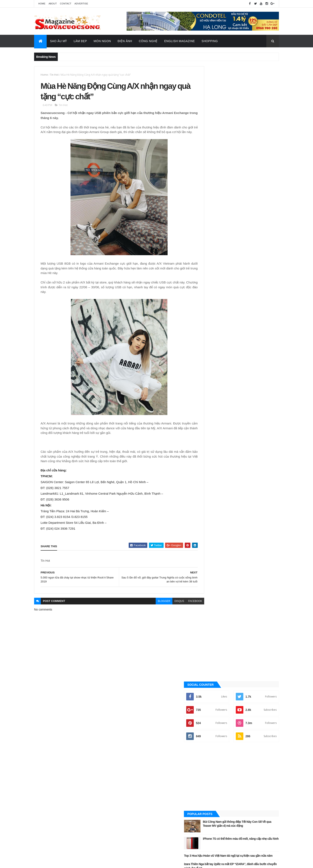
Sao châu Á (213, 482)
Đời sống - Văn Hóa (218, 453)
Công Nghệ (148, 41)
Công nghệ (213, 439)
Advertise (81, 4)
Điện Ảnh (125, 41)
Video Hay (212, 510)
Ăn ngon (211, 432)
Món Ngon (102, 41)
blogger (155, 607)
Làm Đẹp (80, 41)
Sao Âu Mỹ (58, 41)
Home (42, 4)
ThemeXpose (55, 862)
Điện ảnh (211, 446)
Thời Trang (213, 496)
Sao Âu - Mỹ (213, 475)
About (53, 4)
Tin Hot (54, 75)
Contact (66, 4)
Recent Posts (260, 285)
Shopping (210, 41)
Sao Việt (211, 489)
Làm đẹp (211, 467)
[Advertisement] (241, 162)
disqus (170, 607)
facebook (186, 607)
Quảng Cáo (222, 285)
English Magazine (180, 41)
